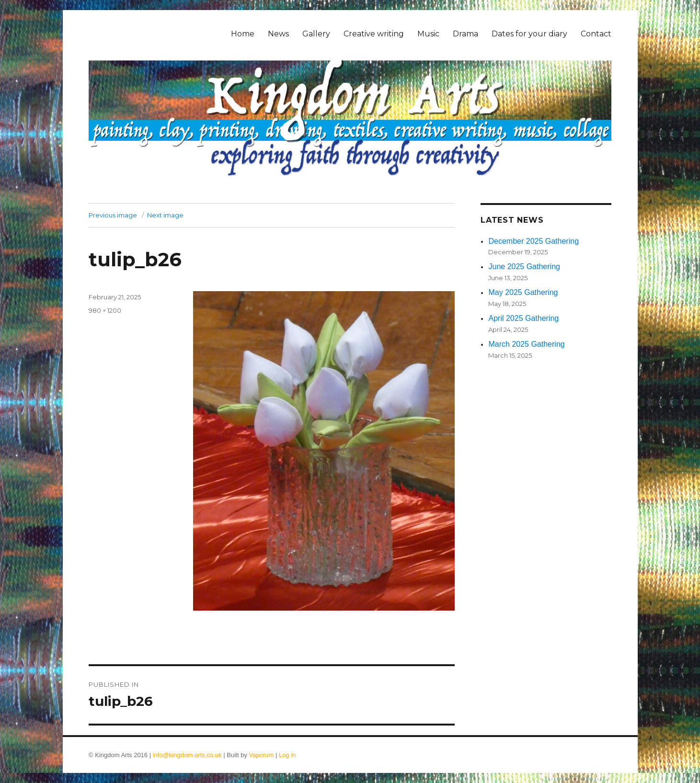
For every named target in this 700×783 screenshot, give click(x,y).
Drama (465, 34)
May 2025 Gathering (523, 292)
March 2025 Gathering (526, 344)
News (278, 34)
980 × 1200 (105, 310)
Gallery (316, 34)
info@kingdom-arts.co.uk (187, 755)
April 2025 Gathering (523, 318)
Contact (596, 34)
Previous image (113, 215)
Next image (165, 215)
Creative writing (374, 34)
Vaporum (262, 755)
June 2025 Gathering (524, 267)
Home (243, 34)
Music (428, 34)
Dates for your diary (529, 34)
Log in (287, 755)
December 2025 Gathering (534, 241)
